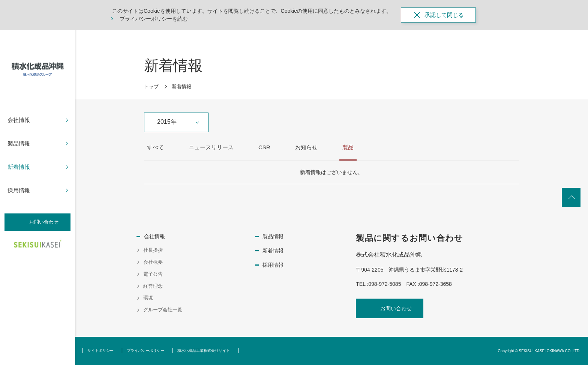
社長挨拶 (153, 250)
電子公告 (153, 274)
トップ (151, 86)
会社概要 (153, 262)
